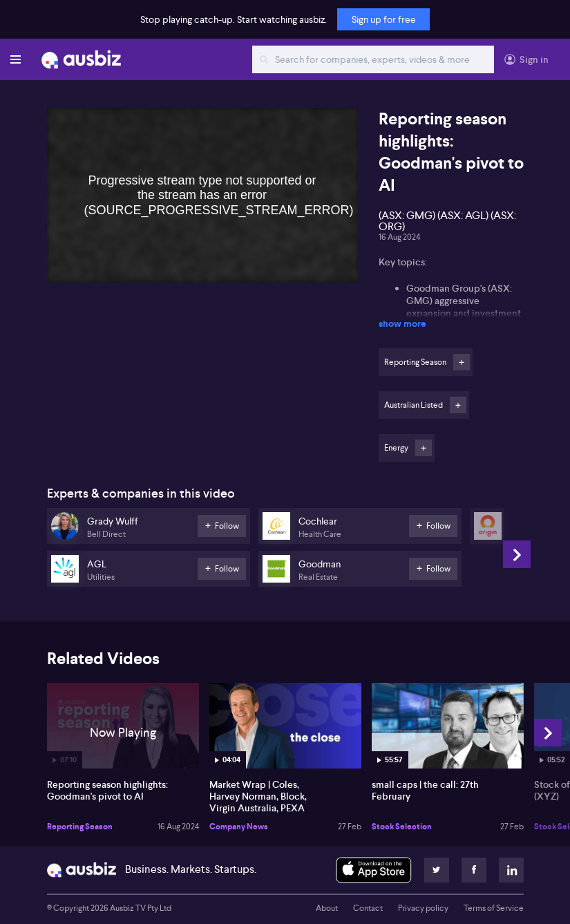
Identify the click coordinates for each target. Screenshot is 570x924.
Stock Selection (402, 827)
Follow (462, 362)
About (327, 908)
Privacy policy (423, 908)
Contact (368, 908)
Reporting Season (80, 827)
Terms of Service (494, 908)
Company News (239, 827)
